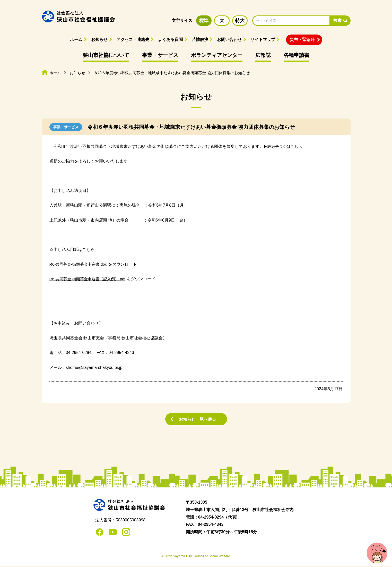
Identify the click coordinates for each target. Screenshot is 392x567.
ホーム (76, 40)
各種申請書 (297, 55)
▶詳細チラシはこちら (284, 146)
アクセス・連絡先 (133, 40)
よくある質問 (170, 40)
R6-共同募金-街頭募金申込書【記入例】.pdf (90, 279)
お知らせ (99, 40)
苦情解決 (200, 40)
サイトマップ (263, 40)
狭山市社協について (106, 55)
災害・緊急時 (302, 40)
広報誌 (263, 55)
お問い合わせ (229, 40)
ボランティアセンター (217, 55)
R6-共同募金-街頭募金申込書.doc (80, 264)
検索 (337, 20)
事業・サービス (160, 55)
